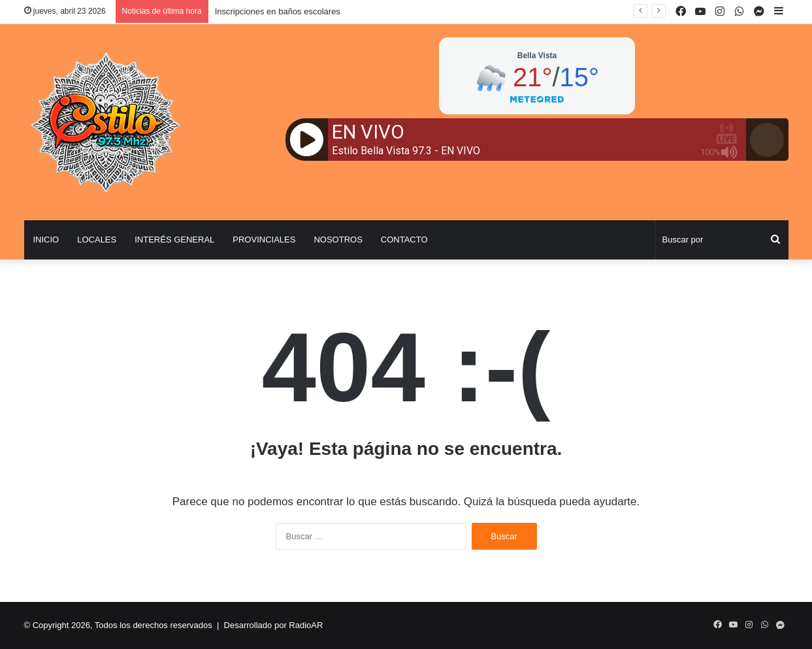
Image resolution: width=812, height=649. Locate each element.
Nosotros (338, 240)
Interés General (174, 240)
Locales (97, 240)
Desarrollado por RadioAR (274, 625)
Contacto (404, 240)
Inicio (46, 240)
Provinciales (264, 240)
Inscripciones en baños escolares (278, 11)
